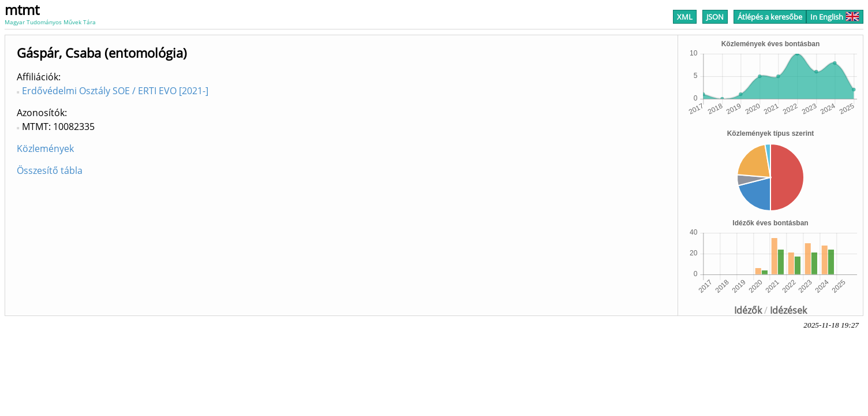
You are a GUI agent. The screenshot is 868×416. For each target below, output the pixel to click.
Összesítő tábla (50, 170)
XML (685, 17)
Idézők (748, 310)
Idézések (788, 310)
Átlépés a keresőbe (770, 17)
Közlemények (45, 148)
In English (835, 17)
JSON (715, 17)
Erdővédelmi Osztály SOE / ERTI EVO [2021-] (115, 91)
